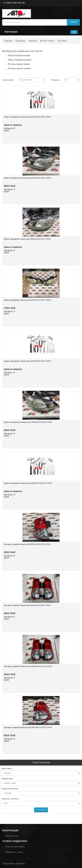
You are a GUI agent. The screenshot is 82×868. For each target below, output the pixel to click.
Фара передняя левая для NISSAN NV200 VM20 (27, 117)
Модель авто (7, 779)
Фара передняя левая (19, 56)
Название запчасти (10, 799)
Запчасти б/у (12, 836)
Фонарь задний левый (19, 64)
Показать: (55, 80)
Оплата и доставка (15, 847)
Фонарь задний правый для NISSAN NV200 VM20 (28, 666)
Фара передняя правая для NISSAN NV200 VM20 (28, 422)
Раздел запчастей (10, 789)
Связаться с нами (14, 852)
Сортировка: (8, 80)
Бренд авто (7, 769)
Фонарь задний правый (19, 69)
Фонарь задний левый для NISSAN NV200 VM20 (27, 544)
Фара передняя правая (20, 60)
